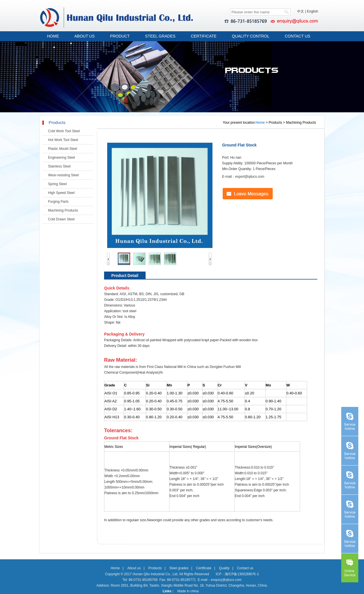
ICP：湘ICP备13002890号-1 (237, 574)
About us (134, 568)
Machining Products (63, 210)
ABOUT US (85, 36)
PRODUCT (120, 36)
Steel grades (179, 568)
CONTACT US (297, 36)
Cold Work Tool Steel (64, 131)
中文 (301, 11)
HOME (53, 36)
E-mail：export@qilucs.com (243, 177)
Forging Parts (58, 202)
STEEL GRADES (160, 36)
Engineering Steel (62, 158)
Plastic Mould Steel (63, 149)
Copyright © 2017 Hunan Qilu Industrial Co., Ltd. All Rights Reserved (157, 574)
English (312, 11)
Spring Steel (57, 184)
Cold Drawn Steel (61, 219)
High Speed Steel (61, 193)
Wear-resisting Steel (63, 175)
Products (155, 568)
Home (260, 123)
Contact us (245, 568)
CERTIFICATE (204, 36)
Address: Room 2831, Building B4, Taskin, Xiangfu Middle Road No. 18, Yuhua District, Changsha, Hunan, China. (182, 585)
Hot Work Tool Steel (63, 140)
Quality (224, 568)
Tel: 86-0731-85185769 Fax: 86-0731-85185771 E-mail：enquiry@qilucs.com (182, 580)
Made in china (188, 591)
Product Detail (125, 276)
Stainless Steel (59, 166)
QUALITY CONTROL (251, 36)
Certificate (204, 568)
